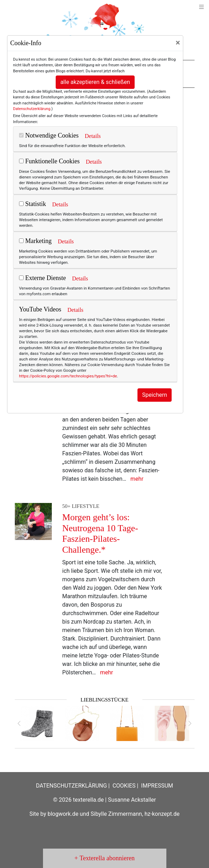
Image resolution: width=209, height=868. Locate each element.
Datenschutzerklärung (32, 109)
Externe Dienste (42, 278)
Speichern (155, 395)
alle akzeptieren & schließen (95, 82)
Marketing (35, 241)
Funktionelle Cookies (49, 161)
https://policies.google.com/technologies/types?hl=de (68, 376)
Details (93, 136)
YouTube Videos (40, 309)
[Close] (178, 43)
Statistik (33, 204)
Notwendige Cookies (49, 135)
